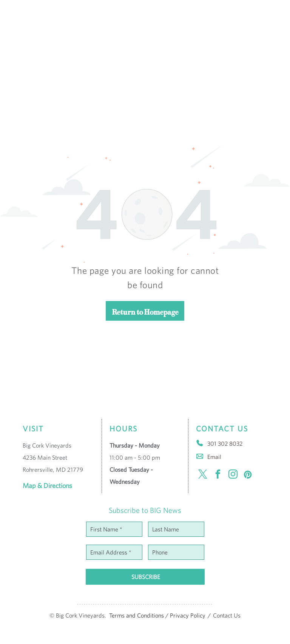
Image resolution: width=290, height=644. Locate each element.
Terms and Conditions (137, 615)
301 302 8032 (225, 443)
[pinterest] (248, 475)
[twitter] (203, 475)
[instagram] (233, 475)
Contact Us (227, 615)
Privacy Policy (188, 615)
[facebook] (218, 475)
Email (214, 457)
